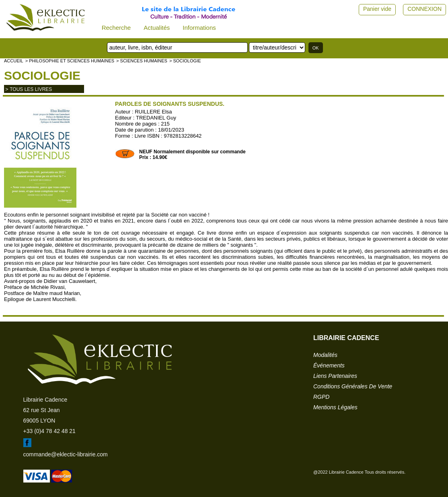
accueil (14, 61)
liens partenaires (335, 376)
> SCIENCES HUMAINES (142, 61)
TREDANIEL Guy (156, 118)
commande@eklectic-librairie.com (66, 454)
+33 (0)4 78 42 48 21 (49, 431)
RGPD (321, 397)
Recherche (116, 28)
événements (329, 365)
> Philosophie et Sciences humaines (70, 61)
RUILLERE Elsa (153, 112)
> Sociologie (185, 61)
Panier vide (377, 9)
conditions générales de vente (353, 386)
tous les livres (31, 89)
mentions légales (335, 407)
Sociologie (42, 75)
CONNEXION (424, 9)
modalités (325, 355)
